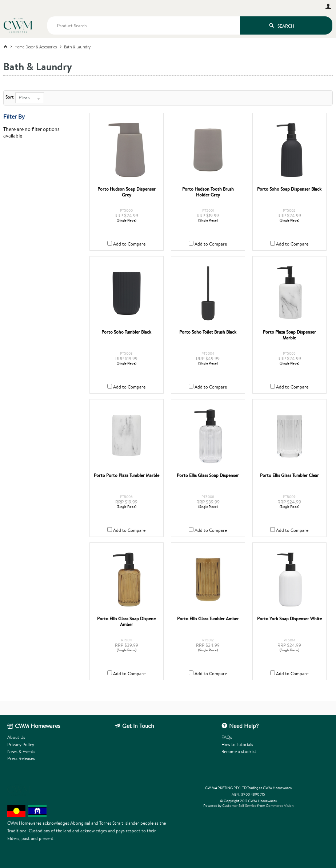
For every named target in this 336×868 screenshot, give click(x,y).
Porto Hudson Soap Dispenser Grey (127, 192)
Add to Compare (129, 244)
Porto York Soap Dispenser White (289, 619)
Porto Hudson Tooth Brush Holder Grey (208, 192)
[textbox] (144, 25)
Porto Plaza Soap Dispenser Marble (289, 335)
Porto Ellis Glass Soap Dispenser (208, 475)
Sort (10, 97)
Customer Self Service (239, 806)
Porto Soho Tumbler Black (126, 332)
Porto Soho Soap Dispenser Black (289, 189)
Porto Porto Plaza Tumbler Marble (127, 475)
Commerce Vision (280, 806)
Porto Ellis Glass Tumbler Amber (208, 619)
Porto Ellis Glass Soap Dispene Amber (126, 622)
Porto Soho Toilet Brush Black (208, 332)
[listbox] (29, 98)
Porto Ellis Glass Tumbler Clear (289, 475)
